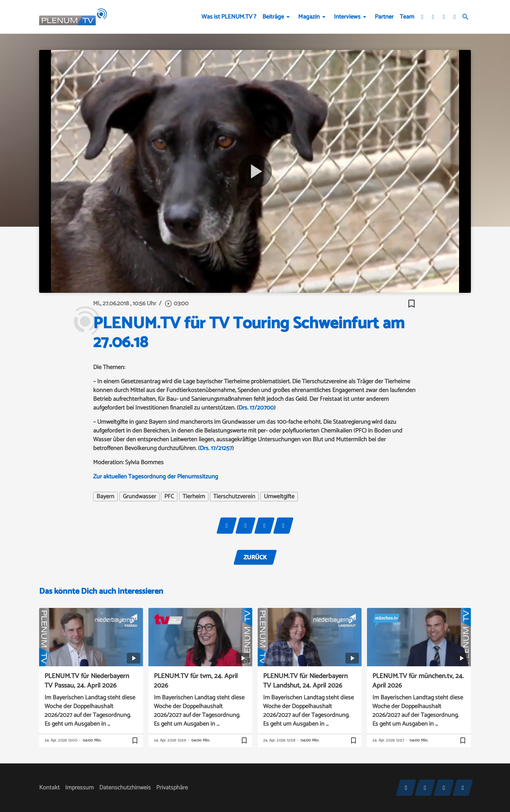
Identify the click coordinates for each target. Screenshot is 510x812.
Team (407, 17)
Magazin (309, 17)
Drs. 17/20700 (256, 408)
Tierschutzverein (234, 497)
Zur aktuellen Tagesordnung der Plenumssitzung (156, 477)
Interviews (347, 17)
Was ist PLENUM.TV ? (229, 17)
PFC (169, 497)
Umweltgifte (279, 497)
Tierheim (194, 497)
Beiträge (273, 17)
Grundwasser (139, 497)
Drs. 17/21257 (216, 448)
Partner (384, 17)
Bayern (105, 497)
